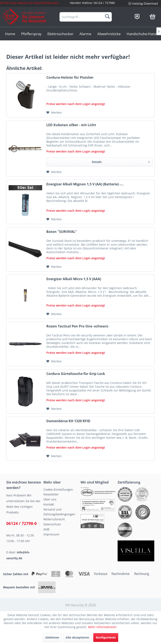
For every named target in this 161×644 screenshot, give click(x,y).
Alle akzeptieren (77, 637)
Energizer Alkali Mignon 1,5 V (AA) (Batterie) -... (85, 184)
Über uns (50, 499)
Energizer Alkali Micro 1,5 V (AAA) (74, 279)
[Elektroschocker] (60, 34)
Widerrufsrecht (54, 519)
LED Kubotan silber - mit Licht (71, 125)
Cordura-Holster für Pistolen (70, 78)
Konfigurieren (106, 637)
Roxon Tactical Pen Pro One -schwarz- (78, 326)
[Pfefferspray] (31, 34)
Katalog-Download (145, 3)
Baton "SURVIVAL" (62, 232)
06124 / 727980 (104, 3)
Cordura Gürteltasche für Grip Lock (76, 374)
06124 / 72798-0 (21, 523)
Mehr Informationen (102, 627)
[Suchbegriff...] (86, 17)
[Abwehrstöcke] (109, 34)
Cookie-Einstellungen (58, 489)
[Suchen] (107, 16)
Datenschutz (52, 524)
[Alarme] (85, 34)
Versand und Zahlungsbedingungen (59, 512)
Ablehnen (52, 637)
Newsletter (51, 494)
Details (121, 161)
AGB (46, 529)
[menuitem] (143, 3)
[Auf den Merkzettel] (54, 113)
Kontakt (49, 504)
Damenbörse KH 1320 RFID (68, 421)
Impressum (51, 534)
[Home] (10, 34)
